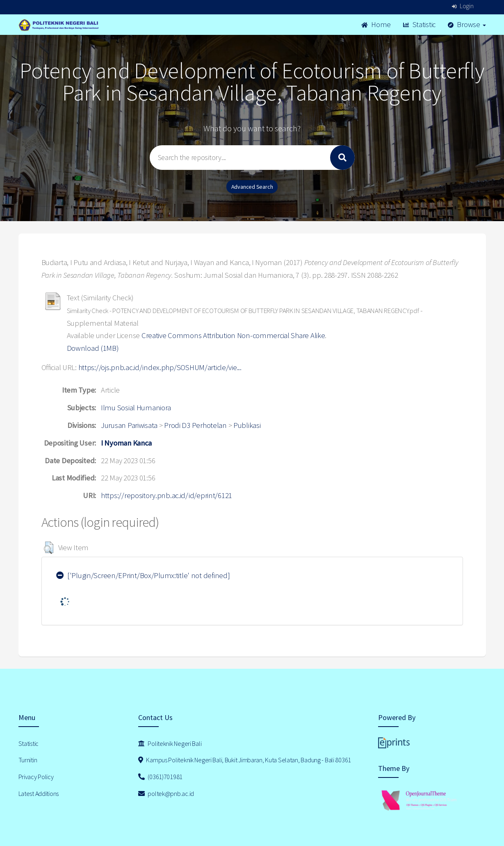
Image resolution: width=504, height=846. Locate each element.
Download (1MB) (93, 348)
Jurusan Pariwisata (129, 425)
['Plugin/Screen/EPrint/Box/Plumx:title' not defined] (143, 575)
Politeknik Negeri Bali (170, 743)
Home (376, 24)
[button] (49, 548)
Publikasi (247, 425)
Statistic (419, 24)
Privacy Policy (36, 777)
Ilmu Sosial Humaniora (136, 408)
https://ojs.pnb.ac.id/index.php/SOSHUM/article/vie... (160, 367)
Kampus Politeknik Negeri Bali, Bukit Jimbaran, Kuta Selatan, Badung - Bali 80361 (245, 760)
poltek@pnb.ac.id (166, 793)
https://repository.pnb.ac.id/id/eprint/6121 (166, 495)
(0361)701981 (160, 777)
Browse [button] (467, 24)
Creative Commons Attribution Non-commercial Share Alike (233, 335)
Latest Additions (39, 793)
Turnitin (28, 760)
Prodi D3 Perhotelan (195, 425)
